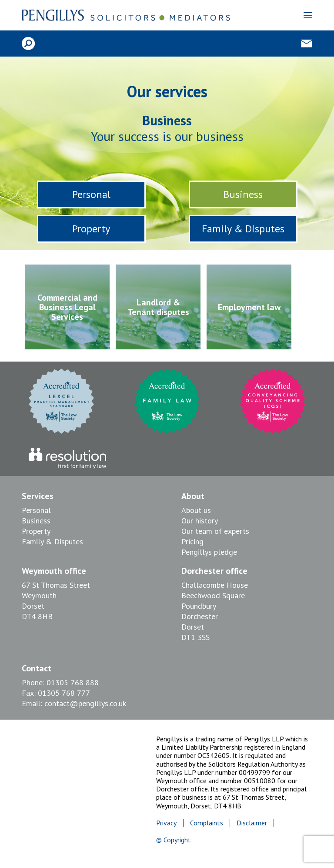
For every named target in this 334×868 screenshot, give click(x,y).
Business (243, 194)
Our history (200, 521)
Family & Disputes (243, 229)
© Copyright (174, 840)
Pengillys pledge (209, 552)
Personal (91, 194)
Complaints (207, 823)
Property (91, 229)
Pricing (192, 541)
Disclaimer (252, 823)
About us (196, 510)
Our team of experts (215, 531)
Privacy (166, 823)
